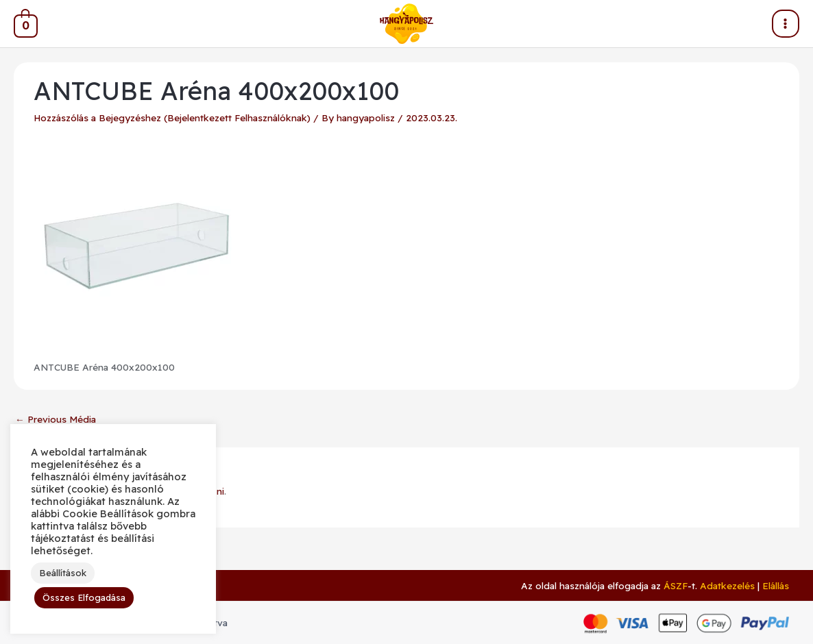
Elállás (776, 585)
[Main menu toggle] (786, 23)
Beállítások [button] (63, 573)
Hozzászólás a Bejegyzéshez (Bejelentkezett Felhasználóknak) (172, 117)
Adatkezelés (727, 585)
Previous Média (56, 419)
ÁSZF (676, 585)
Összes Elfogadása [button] (84, 597)
